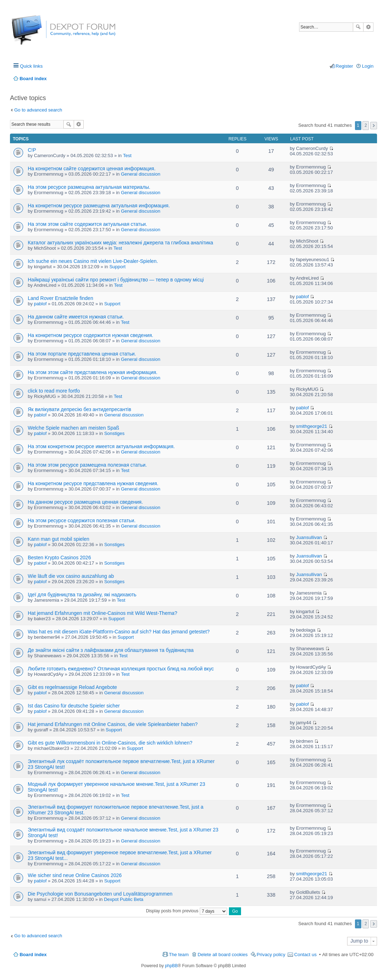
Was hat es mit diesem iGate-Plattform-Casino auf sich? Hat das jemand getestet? (119, 632)
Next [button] (374, 126)
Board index (33, 955)
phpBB (171, 966)
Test (127, 155)
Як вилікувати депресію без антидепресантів (79, 409)
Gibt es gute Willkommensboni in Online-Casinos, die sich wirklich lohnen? (110, 743)
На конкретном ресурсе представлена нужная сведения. (93, 483)
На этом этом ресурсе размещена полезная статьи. (87, 465)
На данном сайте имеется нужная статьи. (76, 317)
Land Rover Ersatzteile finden (61, 298)
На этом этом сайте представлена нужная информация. (93, 372)
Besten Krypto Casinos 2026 (59, 558)
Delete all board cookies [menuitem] (223, 955)
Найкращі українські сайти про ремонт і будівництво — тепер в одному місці (116, 280)
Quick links (31, 66)
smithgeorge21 (312, 426)
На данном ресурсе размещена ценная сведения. (85, 502)
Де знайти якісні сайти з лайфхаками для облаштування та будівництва (111, 650)
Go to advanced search (38, 110)
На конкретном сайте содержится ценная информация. (92, 168)
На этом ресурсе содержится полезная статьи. (82, 520)
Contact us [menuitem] (305, 955)
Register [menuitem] (344, 66)
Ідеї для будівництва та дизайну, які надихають (82, 595)
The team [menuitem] (179, 955)
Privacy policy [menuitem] (271, 955)
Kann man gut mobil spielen (59, 539)
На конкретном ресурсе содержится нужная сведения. (90, 335)
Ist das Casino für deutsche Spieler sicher (74, 706)
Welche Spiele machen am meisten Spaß (74, 428)
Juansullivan (309, 537)
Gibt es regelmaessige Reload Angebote (72, 687)
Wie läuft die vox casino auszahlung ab (71, 576)
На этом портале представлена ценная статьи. (82, 354)
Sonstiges (114, 433)
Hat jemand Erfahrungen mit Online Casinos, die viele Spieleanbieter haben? (113, 724)
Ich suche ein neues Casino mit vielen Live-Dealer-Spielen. (93, 261)
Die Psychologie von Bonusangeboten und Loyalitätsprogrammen (100, 894)
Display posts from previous (187, 911)
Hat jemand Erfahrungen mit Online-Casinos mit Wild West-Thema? (103, 613)
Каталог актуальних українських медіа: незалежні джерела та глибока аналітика (121, 243)
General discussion (141, 174)
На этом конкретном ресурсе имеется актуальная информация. (101, 446)
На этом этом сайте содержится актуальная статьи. (87, 224)
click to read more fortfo (54, 391)
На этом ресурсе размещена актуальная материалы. (89, 187)
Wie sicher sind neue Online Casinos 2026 (75, 875)
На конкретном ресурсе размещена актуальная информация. (99, 206)
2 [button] (366, 125)
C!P (32, 150)
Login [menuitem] (368, 66)
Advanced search (368, 27)
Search (358, 27)
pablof (40, 304)
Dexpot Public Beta (124, 899)
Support (117, 267)
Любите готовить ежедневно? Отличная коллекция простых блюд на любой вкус (121, 669)
